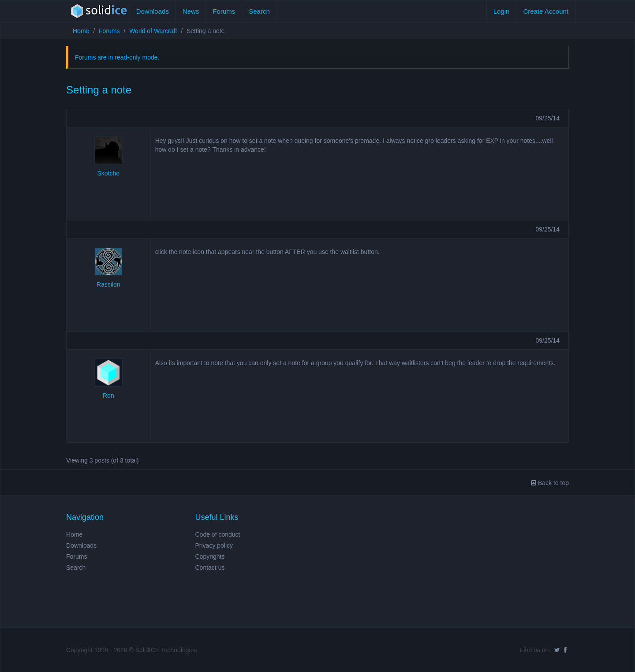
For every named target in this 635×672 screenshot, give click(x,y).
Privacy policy (214, 545)
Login (502, 11)
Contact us (210, 567)
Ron (108, 396)
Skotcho (109, 173)
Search (259, 11)
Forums (224, 11)
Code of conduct (218, 534)
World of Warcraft (153, 31)
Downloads (153, 11)
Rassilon (108, 284)
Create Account (546, 11)
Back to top (550, 483)
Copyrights (210, 556)
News (191, 11)
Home (81, 31)
